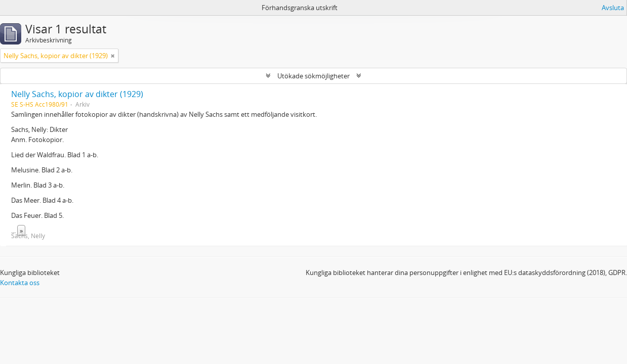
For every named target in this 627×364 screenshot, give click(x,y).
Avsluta (613, 8)
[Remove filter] (113, 56)
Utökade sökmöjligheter (313, 76)
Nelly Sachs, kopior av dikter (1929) (77, 94)
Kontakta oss (20, 283)
